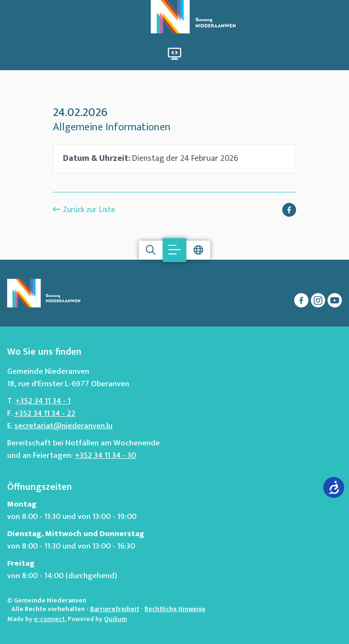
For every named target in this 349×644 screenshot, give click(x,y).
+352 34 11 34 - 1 (43, 401)
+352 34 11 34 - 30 (105, 455)
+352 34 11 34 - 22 (45, 413)
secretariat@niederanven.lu (63, 426)
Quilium (115, 619)
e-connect (49, 619)
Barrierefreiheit (115, 609)
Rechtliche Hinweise (175, 609)
